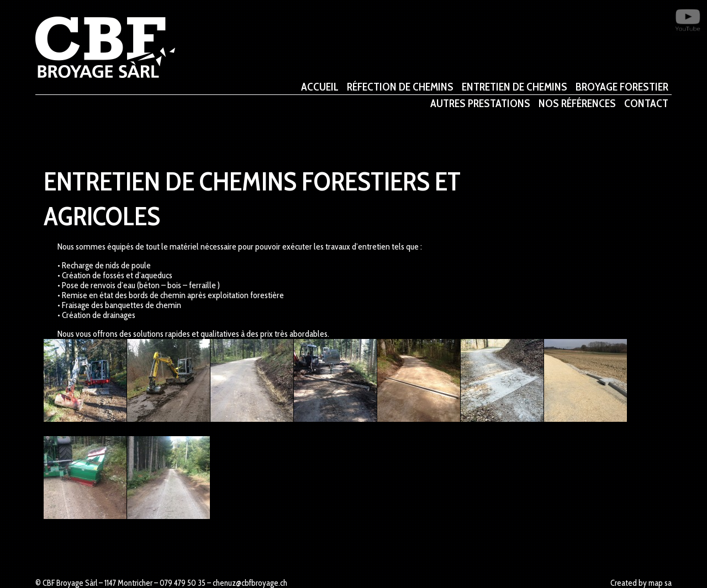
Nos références (577, 104)
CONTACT (646, 104)
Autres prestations (480, 104)
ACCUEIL (320, 88)
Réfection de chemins (400, 88)
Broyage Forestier (622, 88)
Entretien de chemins (515, 88)
